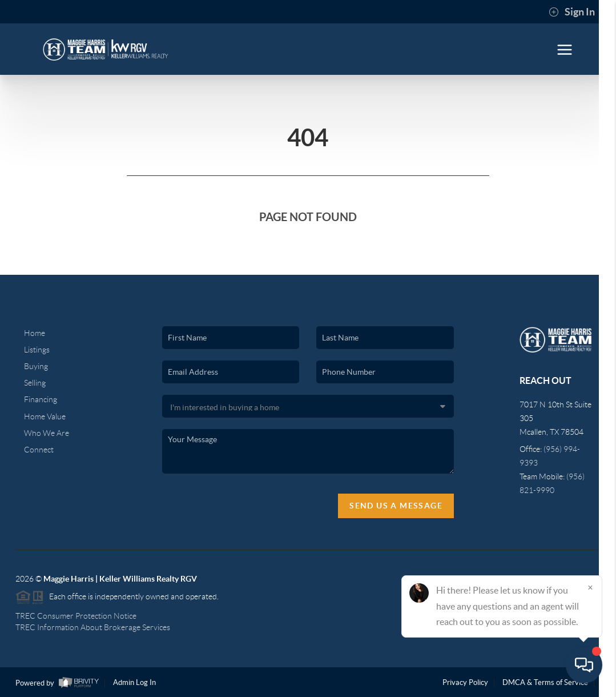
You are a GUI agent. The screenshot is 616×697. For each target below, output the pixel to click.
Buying (36, 366)
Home (35, 333)
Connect (39, 450)
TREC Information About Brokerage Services (93, 627)
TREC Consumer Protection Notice (76, 616)
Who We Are (47, 433)
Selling (35, 383)
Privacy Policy (465, 682)
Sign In (572, 12)
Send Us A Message (396, 506)
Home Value (45, 416)
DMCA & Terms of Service (545, 682)
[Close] (590, 587)
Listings (37, 350)
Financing (41, 399)
